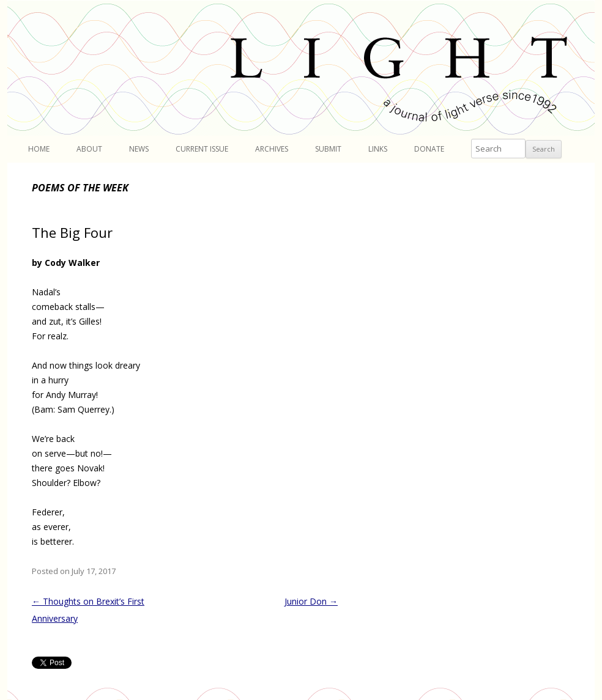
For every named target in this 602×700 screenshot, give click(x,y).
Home (39, 149)
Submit (328, 149)
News (139, 149)
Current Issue (202, 149)
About (89, 149)
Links (378, 149)
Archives (272, 149)
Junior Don (311, 601)
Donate (429, 149)
